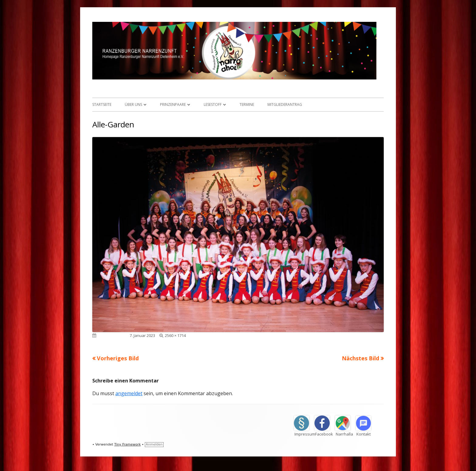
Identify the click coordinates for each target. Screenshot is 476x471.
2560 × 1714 (175, 335)
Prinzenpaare (173, 104)
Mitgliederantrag (285, 104)
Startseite (102, 104)
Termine (247, 104)
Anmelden (154, 444)
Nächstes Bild (360, 358)
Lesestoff (213, 104)
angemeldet (129, 393)
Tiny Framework (127, 444)
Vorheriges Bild (118, 358)
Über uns (133, 104)
